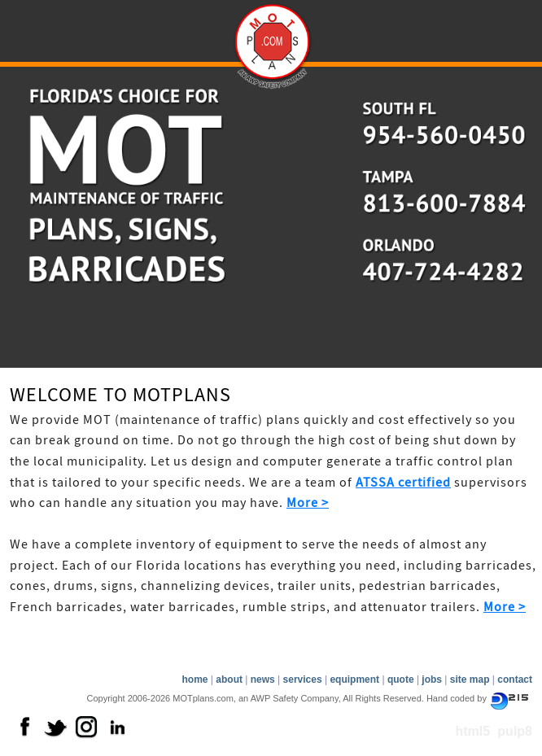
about (229, 680)
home (195, 680)
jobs (432, 680)
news (263, 680)
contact (515, 680)
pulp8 (515, 731)
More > (308, 503)
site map (470, 680)
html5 (472, 731)
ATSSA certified (403, 483)
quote (401, 680)
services (303, 680)
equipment (354, 680)
